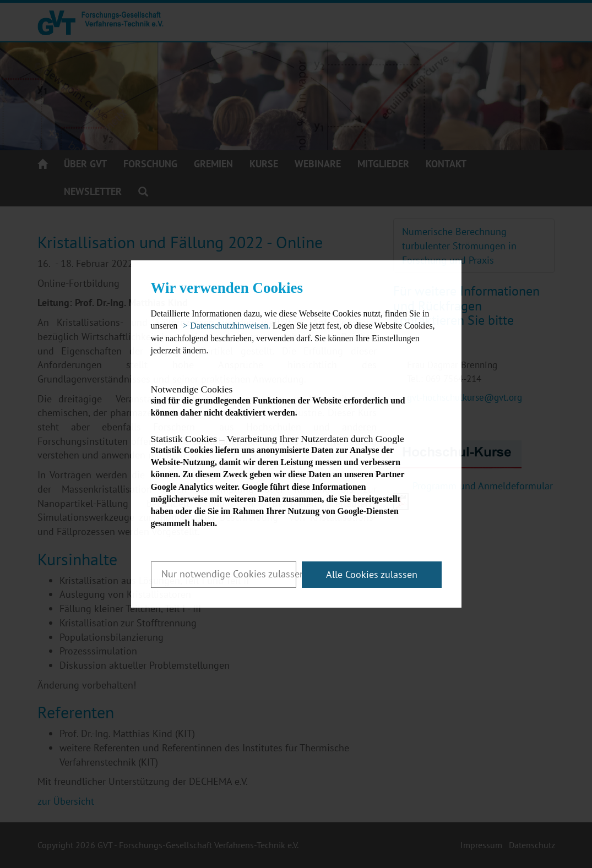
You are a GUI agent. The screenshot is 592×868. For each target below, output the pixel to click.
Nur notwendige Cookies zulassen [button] (229, 574)
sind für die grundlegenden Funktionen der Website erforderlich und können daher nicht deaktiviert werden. (287, 401)
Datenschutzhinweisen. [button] (230, 326)
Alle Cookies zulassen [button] (372, 574)
